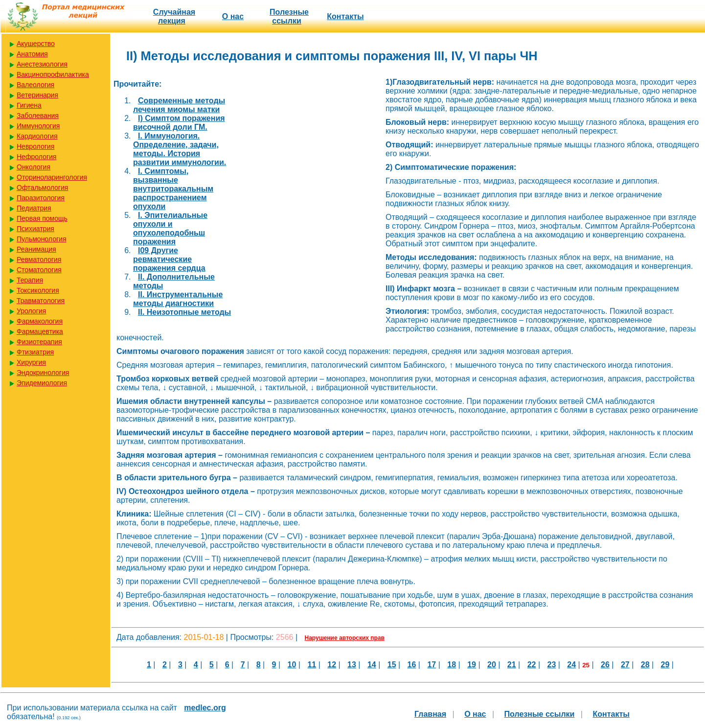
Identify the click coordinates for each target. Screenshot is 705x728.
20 (492, 665)
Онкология (34, 167)
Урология (31, 311)
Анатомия (32, 54)
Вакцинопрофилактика (53, 74)
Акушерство (36, 44)
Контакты (345, 16)
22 (532, 665)
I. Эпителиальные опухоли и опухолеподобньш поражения (170, 228)
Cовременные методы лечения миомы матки (179, 105)
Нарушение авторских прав (345, 638)
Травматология (41, 301)
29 (665, 665)
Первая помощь (42, 218)
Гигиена (29, 105)
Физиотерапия (39, 342)
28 (645, 665)
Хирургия (31, 362)
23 (552, 665)
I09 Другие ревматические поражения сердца (169, 259)
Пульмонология (41, 239)
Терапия (30, 280)
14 (372, 665)
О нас (233, 16)
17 (432, 665)
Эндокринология (43, 373)
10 (292, 665)
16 (412, 665)
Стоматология (39, 270)
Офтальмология (42, 188)
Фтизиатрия (35, 352)
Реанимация (36, 249)
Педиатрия (34, 208)
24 (571, 665)
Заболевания (38, 116)
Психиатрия (35, 229)
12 (332, 665)
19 (472, 665)
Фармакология (40, 321)
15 (392, 665)
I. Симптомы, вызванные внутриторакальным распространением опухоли (173, 189)
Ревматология (39, 259)
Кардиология (37, 136)
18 (452, 665)
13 (352, 665)
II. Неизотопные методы (184, 312)
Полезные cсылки (289, 16)
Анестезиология (42, 64)
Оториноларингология (52, 177)
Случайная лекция (174, 16)
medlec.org (205, 708)
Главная (430, 714)
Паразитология (41, 198)
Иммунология (38, 126)
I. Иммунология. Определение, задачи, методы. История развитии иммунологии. (180, 149)
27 (625, 665)
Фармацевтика (40, 331)
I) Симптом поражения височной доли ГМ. (179, 123)
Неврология (35, 146)
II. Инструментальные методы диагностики (178, 299)
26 (605, 665)
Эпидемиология (42, 383)
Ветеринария (37, 95)
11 (312, 665)
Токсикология (38, 290)
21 (512, 665)
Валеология (35, 85)
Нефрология (36, 157)
